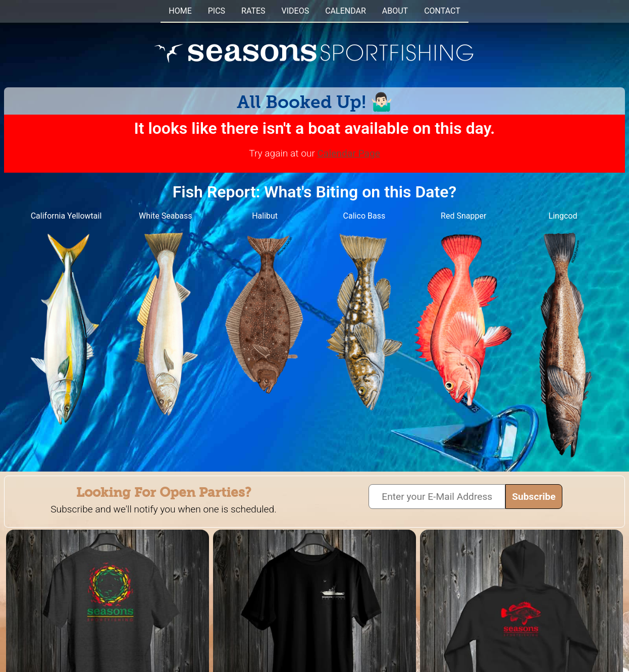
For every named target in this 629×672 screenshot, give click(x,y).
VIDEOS (296, 11)
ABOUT (395, 11)
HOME (180, 11)
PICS (217, 11)
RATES (253, 11)
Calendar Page (349, 153)
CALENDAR (346, 11)
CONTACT (442, 11)
